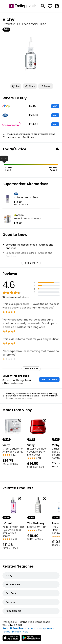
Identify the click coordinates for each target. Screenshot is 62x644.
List (16, 86)
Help (26, 632)
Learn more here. (23, 398)
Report (46, 86)
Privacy (17, 632)
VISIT (55, 106)
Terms (6, 632)
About (32, 628)
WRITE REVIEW (50, 380)
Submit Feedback (14, 628)
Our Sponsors (46, 628)
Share (30, 86)
